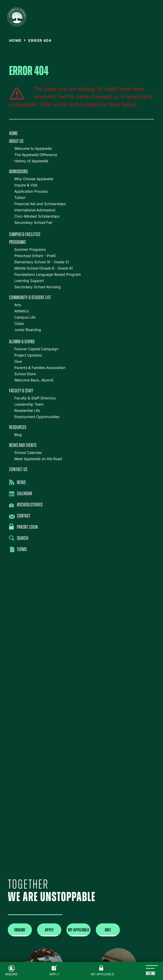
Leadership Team (29, 404)
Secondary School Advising (38, 287)
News (17, 482)
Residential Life (27, 410)
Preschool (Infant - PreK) (35, 256)
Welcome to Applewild (33, 148)
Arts (18, 305)
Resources (18, 428)
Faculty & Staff (21, 391)
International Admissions (35, 210)
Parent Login (23, 527)
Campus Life (25, 317)
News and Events (23, 446)
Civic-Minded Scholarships (37, 216)
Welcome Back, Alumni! (34, 380)
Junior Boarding (28, 330)
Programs (17, 243)
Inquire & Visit (26, 185)
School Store (25, 374)
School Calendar (28, 452)
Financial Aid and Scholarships (40, 204)
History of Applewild (31, 161)
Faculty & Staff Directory (35, 398)
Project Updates (28, 355)
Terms (18, 550)
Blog (18, 435)
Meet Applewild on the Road (38, 459)
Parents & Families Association (40, 368)
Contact (20, 516)
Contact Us (18, 470)
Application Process (31, 191)
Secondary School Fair (33, 222)
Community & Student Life (30, 298)
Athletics (22, 311)
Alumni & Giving (22, 342)
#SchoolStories (26, 505)
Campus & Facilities (25, 235)
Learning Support (29, 281)
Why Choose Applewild (34, 179)
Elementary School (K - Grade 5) (42, 262)
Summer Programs (30, 249)
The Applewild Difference (36, 155)
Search (19, 538)
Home (13, 134)
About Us (16, 142)
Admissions (18, 172)
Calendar (21, 494)
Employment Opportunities (37, 417)
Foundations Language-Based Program (47, 274)
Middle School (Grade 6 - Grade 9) (44, 268)
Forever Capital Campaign (36, 349)
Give (18, 361)
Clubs (19, 323)
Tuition (20, 197)
